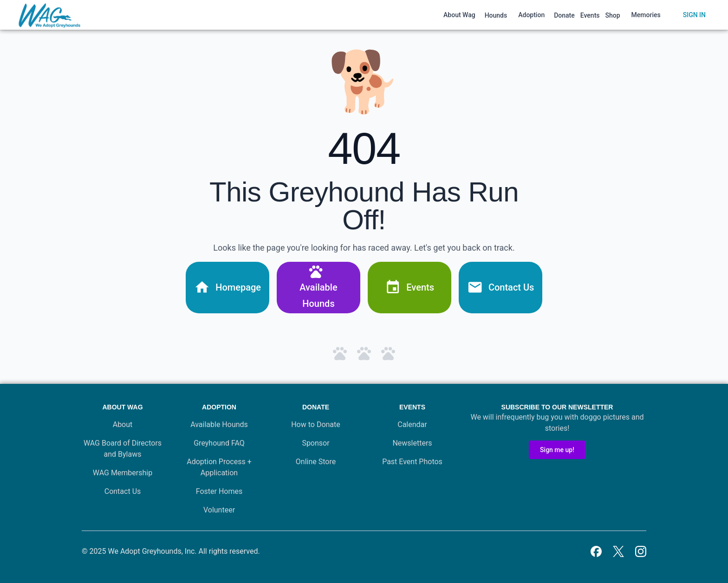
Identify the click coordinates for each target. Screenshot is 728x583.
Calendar (412, 424)
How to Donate (316, 424)
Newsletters (412, 443)
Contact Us (123, 491)
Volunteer (219, 510)
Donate (564, 15)
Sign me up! (557, 450)
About (123, 424)
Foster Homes (219, 491)
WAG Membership (123, 473)
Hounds (496, 15)
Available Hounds (219, 424)
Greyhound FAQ (219, 443)
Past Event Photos (412, 462)
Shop (613, 15)
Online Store (316, 462)
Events (590, 15)
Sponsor (315, 443)
